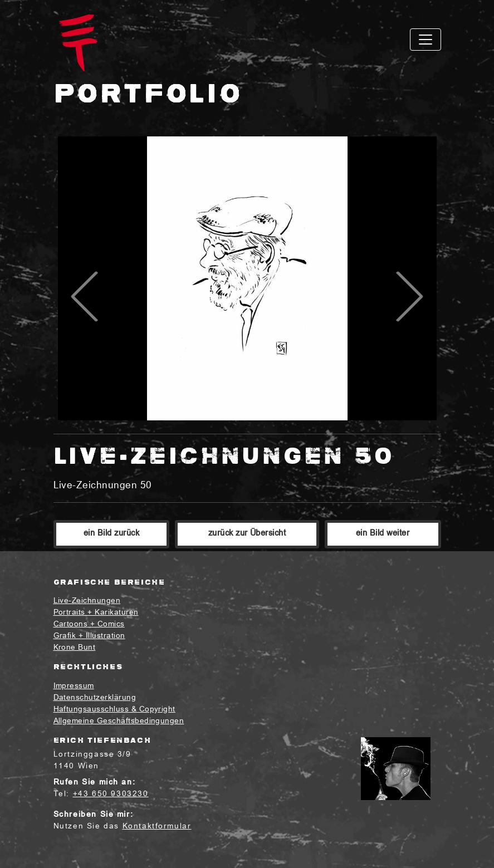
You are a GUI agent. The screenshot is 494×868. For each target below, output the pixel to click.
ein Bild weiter (383, 534)
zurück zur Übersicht (247, 534)
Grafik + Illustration (89, 636)
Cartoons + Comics (89, 624)
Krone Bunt (75, 648)
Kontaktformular (157, 827)
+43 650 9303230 (111, 794)
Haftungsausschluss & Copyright (114, 710)
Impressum (74, 686)
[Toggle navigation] (425, 40)
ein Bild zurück (111, 534)
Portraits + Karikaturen (96, 613)
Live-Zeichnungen (87, 601)
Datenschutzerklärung (95, 698)
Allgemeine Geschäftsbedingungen (119, 721)
